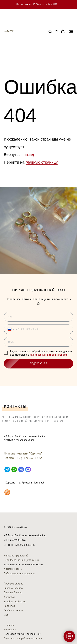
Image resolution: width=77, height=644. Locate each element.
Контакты (10, 630)
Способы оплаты (14, 588)
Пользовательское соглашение (22, 634)
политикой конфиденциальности (49, 355)
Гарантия (10, 606)
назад (29, 155)
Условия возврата (15, 602)
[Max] (28, 469)
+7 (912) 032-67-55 (30, 458)
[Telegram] (7, 469)
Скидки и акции (13, 610)
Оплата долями (13, 593)
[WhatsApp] (14, 469)
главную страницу (42, 162)
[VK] (21, 469)
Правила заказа (14, 584)
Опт (6, 615)
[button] (50, 31)
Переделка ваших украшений (21, 560)
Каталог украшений (16, 556)
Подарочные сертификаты (20, 574)
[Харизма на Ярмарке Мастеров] (7, 492)
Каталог (9, 31)
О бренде (9, 625)
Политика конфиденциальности (23, 639)
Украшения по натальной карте (23, 565)
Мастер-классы (13, 569)
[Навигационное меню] (71, 31)
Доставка (10, 597)
